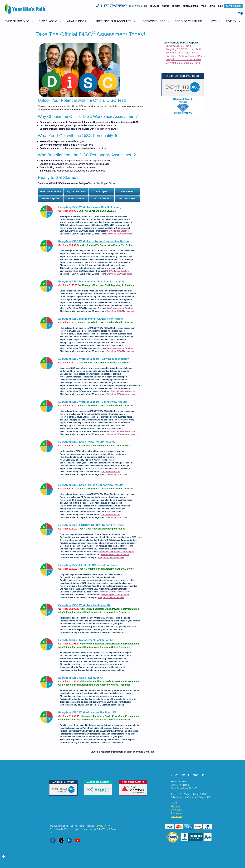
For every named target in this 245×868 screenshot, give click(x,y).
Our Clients (176, 810)
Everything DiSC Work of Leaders (122, 394)
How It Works (127, 191)
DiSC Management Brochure (120, 308)
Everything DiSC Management (120, 311)
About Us (176, 806)
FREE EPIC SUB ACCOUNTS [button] (113, 21)
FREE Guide (233, 6)
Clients (176, 6)
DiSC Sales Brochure (110, 472)
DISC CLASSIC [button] (48, 21)
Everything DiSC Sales (117, 474)
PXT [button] (214, 21)
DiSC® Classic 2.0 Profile (179, 46)
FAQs (203, 6)
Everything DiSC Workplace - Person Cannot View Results (94, 241)
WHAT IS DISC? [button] (76, 21)
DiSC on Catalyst (127, 199)
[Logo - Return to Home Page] (25, 11)
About (166, 6)
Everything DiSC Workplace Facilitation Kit (85, 605)
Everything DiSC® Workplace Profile (184, 49)
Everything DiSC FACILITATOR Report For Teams (88, 565)
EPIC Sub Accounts (102, 199)
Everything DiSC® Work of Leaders (183, 59)
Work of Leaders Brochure (123, 391)
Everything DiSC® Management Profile (185, 56)
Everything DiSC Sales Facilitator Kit (81, 678)
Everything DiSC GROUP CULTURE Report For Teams (91, 525)
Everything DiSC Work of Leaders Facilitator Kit (88, 713)
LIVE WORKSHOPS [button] (153, 21)
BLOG (220, 6)
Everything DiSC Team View (111, 558)
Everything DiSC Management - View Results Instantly (91, 282)
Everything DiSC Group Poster (115, 555)
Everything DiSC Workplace (119, 234)
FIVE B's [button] (231, 21)
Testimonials (190, 6)
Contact (154, 6)
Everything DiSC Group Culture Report (116, 552)
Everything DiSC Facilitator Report (114, 592)
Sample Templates (50, 199)
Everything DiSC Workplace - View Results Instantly (90, 207)
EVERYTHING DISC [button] (17, 21)
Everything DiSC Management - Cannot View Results (91, 319)
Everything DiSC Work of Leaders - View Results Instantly (94, 359)
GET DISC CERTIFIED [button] (188, 21)
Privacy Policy (103, 826)
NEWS (212, 6)
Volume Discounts (76, 199)
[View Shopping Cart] (240, 13)
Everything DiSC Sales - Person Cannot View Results (91, 485)
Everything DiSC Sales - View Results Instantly (87, 442)
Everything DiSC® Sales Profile (181, 53)
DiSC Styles (102, 191)
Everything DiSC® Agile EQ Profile (183, 63)
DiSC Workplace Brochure (117, 231)
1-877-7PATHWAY (122, 6)
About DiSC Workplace (50, 191)
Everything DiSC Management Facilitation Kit (86, 640)
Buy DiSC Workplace (76, 191)
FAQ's (174, 803)
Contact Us (176, 816)
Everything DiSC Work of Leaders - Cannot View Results (93, 402)
